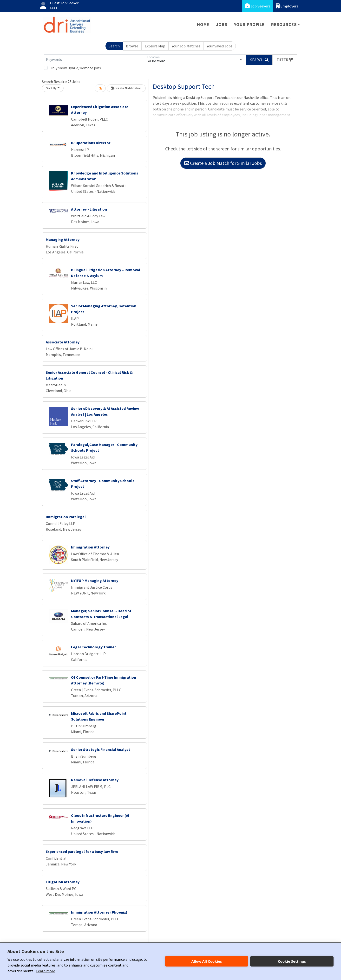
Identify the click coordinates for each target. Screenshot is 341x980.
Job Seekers (258, 6)
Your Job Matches (186, 46)
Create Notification (126, 88)
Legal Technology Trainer (93, 647)
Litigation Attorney (63, 882)
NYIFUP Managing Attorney (95, 580)
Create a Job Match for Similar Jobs (223, 163)
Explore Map (155, 46)
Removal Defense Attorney (95, 780)
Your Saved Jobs (220, 46)
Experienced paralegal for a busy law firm (82, 851)
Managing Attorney (63, 239)
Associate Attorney (63, 342)
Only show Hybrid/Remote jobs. (76, 68)
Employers (287, 6)
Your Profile (249, 24)
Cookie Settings (292, 961)
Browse (132, 46)
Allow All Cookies (207, 961)
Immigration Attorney (90, 547)
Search (114, 46)
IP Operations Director (91, 143)
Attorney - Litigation (89, 209)
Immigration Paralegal (66, 517)
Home (203, 24)
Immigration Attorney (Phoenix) (99, 912)
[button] (285, 60)
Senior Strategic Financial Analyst (101, 749)
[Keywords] (94, 60)
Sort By (51, 88)
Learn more (46, 971)
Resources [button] (284, 24)
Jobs (222, 24)
